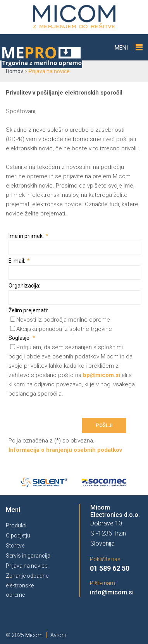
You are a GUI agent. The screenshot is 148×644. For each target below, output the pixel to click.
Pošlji (104, 425)
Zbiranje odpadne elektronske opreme (27, 585)
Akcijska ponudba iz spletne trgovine (61, 329)
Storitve (15, 546)
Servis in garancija (28, 556)
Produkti (16, 525)
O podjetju (18, 536)
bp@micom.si (102, 375)
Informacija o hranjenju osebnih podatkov (65, 450)
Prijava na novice (27, 566)
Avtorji (58, 635)
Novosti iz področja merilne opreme (60, 320)
